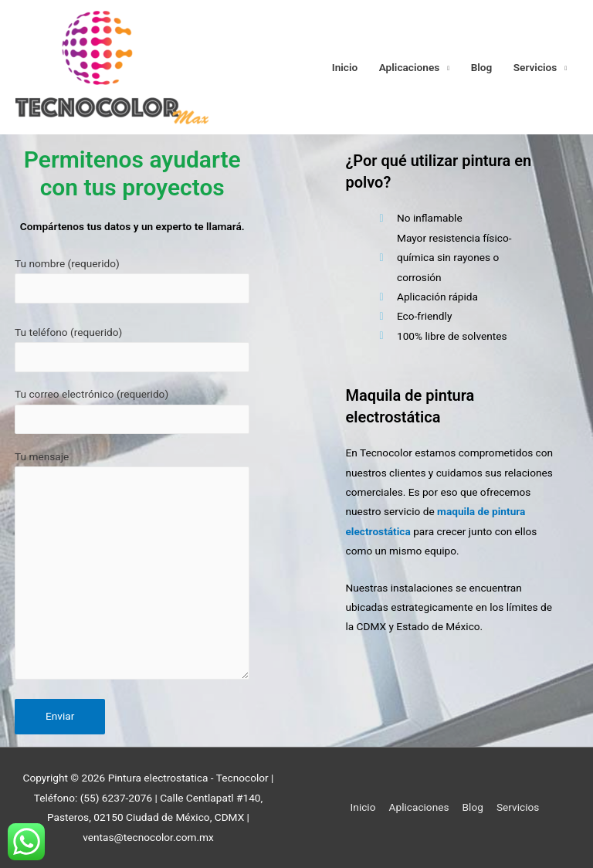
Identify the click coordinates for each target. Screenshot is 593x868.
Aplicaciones (410, 67)
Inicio (345, 67)
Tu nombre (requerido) (132, 280)
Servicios (535, 67)
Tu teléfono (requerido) (132, 349)
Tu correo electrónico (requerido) (132, 411)
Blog (482, 67)
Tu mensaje (132, 568)
